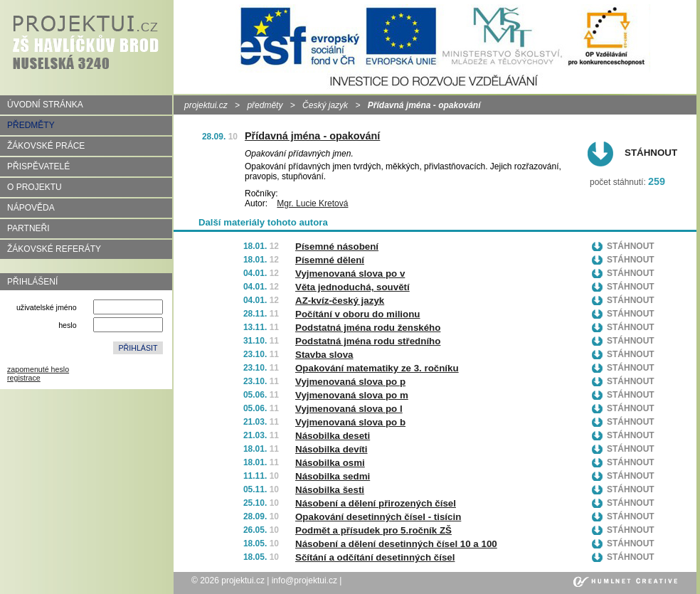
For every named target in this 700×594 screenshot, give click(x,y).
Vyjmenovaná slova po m (352, 395)
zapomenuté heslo (38, 369)
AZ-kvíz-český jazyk (340, 301)
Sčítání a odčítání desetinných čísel (375, 557)
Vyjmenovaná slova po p (350, 382)
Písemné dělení (330, 260)
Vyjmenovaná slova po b (350, 422)
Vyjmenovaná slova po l (349, 409)
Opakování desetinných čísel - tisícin (378, 517)
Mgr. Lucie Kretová (312, 203)
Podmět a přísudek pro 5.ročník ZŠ (373, 530)
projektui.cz (206, 105)
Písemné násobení (337, 246)
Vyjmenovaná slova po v (350, 274)
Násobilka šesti (330, 490)
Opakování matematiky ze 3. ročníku (377, 368)
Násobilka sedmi (333, 476)
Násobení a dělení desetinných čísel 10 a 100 (396, 544)
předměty (265, 105)
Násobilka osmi (330, 463)
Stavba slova (324, 355)
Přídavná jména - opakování (312, 136)
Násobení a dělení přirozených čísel (376, 503)
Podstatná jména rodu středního (368, 341)
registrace (24, 378)
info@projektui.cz (304, 580)
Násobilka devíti (331, 449)
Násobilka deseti (333, 436)
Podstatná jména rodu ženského (368, 328)
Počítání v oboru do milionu (358, 314)
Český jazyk (325, 105)
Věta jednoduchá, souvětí (352, 287)
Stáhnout (651, 153)
